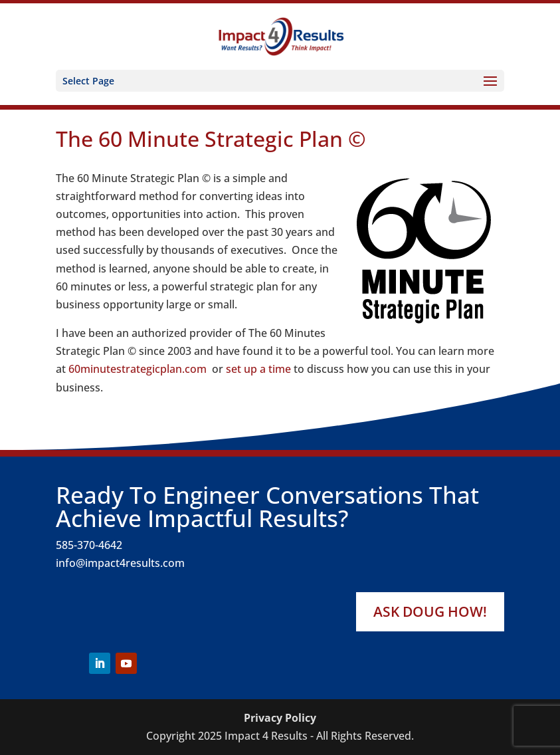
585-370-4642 (89, 545)
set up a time (258, 369)
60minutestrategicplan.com (138, 369)
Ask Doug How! (430, 611)
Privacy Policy (280, 718)
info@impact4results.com (120, 563)
